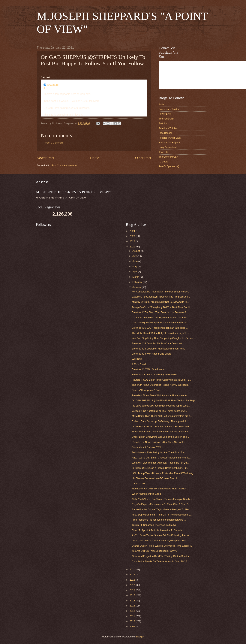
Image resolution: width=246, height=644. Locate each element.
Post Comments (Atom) (64, 165)
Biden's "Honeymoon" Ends (147, 390)
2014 (133, 601)
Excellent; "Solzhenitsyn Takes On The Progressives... (161, 297)
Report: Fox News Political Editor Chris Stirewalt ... (159, 442)
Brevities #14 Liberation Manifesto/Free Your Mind (159, 349)
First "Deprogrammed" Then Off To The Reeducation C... (162, 515)
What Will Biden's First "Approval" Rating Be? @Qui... (161, 463)
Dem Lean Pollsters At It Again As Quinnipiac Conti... (160, 541)
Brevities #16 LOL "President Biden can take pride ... (160, 328)
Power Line (165, 114)
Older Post (143, 158)
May (135, 266)
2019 (133, 574)
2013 (133, 606)
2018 (133, 580)
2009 (133, 626)
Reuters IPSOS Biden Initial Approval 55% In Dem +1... (161, 380)
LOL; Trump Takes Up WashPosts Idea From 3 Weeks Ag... (163, 473)
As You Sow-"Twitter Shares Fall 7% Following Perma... (162, 535)
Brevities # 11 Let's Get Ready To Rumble (154, 375)
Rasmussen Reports (170, 142)
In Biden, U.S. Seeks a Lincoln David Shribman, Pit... (160, 468)
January (137, 287)
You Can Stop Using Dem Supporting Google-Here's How (163, 338)
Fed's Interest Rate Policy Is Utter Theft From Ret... (159, 452)
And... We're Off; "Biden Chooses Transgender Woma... (162, 458)
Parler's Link (138, 484)
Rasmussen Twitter (169, 109)
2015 (133, 595)
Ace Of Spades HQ (169, 166)
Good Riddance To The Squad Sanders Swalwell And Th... (163, 426)
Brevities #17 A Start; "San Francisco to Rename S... (160, 312)
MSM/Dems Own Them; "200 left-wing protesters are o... (162, 416)
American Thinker (168, 128)
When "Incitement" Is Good (146, 494)
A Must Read (139, 364)
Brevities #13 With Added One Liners (151, 354)
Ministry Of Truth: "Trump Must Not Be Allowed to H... (160, 302)
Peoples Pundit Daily (170, 138)
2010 (133, 621)
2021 (133, 247)
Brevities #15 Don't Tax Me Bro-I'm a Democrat (157, 343)
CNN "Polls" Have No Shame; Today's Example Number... (163, 499)
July (135, 256)
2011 (133, 616)
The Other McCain (168, 157)
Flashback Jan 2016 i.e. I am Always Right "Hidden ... (160, 489)
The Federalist (166, 119)
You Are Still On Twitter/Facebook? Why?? (154, 551)
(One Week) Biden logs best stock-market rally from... (160, 323)
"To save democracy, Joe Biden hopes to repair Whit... (161, 406)
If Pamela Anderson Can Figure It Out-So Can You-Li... (161, 317)
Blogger (140, 637)
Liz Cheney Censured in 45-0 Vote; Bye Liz (155, 478)
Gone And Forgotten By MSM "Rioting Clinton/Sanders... (162, 556)
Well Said (137, 359)
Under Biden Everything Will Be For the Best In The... (160, 437)
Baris (161, 104)
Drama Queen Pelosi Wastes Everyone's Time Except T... (162, 546)
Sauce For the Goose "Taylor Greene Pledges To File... (161, 509)
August (136, 251)
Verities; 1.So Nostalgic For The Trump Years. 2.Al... (160, 411)
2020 (133, 569)
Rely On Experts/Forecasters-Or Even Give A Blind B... (161, 504)
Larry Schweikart (168, 147)
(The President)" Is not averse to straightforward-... (159, 520)
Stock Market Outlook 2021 (146, 447)
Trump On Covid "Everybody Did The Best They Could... (162, 307)
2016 (133, 590)
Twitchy (163, 123)
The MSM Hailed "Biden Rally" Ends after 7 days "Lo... (161, 333)
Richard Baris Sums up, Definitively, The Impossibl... (160, 421)
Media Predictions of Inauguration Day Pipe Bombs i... (161, 432)
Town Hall (164, 152)
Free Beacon (166, 133)
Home (95, 158)
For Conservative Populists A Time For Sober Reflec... (161, 292)
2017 (133, 585)
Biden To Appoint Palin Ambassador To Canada (157, 530)
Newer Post (45, 158)
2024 (133, 231)
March (136, 277)
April (135, 272)
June (135, 261)
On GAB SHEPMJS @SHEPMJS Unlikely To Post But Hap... (164, 400)
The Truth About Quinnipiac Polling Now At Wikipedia (160, 385)
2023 (133, 236)
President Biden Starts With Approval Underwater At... (161, 395)
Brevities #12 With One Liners (148, 369)
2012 (133, 611)
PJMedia (163, 162)
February (138, 282)
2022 (133, 241)
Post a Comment (54, 143)
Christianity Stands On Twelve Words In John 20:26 (159, 561)
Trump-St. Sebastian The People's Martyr (154, 525)
